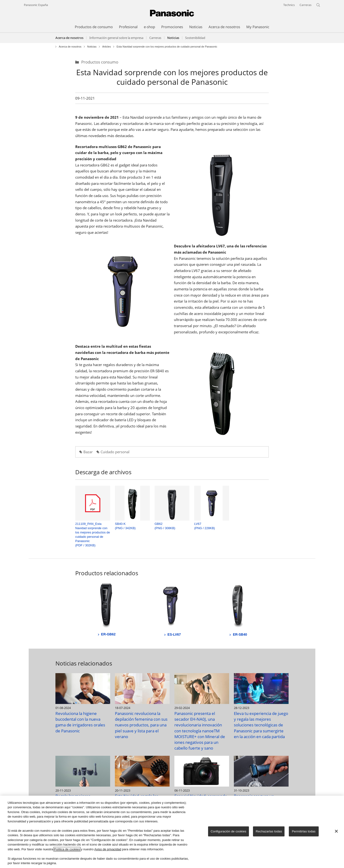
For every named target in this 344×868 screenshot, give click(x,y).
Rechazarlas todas (269, 832)
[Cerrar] (336, 832)
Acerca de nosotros (69, 38)
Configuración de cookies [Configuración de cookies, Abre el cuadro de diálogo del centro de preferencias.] (228, 832)
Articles (107, 47)
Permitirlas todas (304, 832)
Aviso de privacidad (108, 849)
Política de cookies (67, 849)
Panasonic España (36, 5)
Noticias (92, 47)
